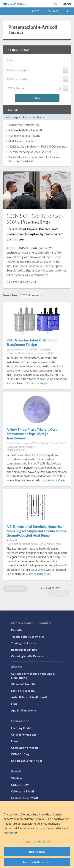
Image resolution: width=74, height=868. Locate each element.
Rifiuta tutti (37, 852)
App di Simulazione (24, 710)
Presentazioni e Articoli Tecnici (33, 29)
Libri (14, 704)
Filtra (37, 98)
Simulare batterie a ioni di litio (26, 130)
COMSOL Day (20, 785)
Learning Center (22, 728)
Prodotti (17, 630)
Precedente (15, 589)
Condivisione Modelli (25, 748)
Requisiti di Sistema (24, 650)
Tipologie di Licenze (24, 643)
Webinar (17, 778)
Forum (15, 741)
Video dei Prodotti (23, 684)
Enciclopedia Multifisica (27, 761)
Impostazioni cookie (37, 842)
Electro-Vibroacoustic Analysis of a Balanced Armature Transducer (34, 159)
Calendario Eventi (23, 791)
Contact (53, 11)
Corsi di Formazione (24, 734)
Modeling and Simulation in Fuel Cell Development (38, 146)
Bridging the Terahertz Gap (24, 125)
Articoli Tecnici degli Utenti (29, 697)
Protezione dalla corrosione (24, 136)
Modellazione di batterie (22, 141)
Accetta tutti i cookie (37, 863)
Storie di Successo (23, 691)
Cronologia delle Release (27, 656)
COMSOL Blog (20, 754)
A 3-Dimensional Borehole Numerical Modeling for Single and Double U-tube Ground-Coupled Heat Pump (37, 531)
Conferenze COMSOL (25, 798)
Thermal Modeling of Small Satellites (30, 152)
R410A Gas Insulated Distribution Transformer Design (32, 342)
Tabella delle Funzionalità (28, 637)
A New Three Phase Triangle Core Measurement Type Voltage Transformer (32, 434)
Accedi (36, 11)
